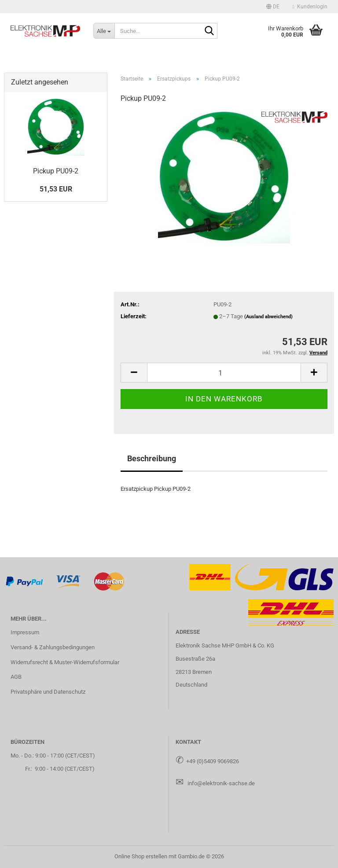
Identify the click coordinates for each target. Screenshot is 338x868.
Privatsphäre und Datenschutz (48, 692)
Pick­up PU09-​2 (56, 171)
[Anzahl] (224, 373)
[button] (273, 7)
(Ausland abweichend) (268, 317)
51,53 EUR (56, 189)
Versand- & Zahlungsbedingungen (53, 647)
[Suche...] (104, 31)
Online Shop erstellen (141, 856)
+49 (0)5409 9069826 (213, 761)
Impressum (25, 632)
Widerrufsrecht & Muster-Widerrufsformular (65, 662)
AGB (16, 677)
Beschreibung (152, 458)
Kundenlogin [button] (310, 7)
